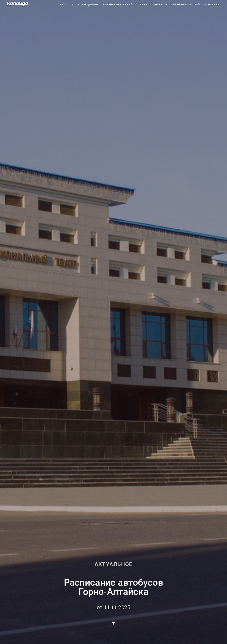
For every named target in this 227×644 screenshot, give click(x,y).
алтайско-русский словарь (125, 5)
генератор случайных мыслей (176, 5)
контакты (212, 5)
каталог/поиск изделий (79, 5)
